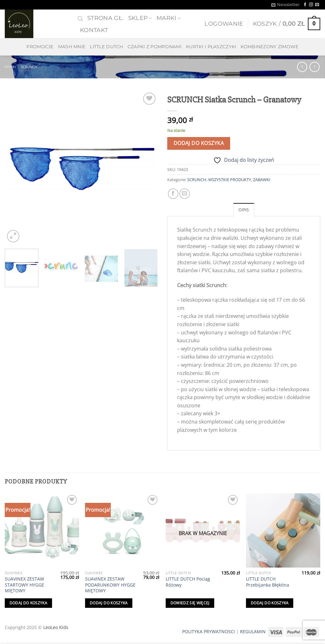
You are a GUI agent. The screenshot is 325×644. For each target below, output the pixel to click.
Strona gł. (106, 18)
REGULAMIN (253, 631)
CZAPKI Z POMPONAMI (155, 47)
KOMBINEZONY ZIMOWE (269, 47)
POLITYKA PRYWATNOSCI (209, 631)
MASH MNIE (72, 47)
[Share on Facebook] (173, 194)
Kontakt (94, 30)
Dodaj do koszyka (199, 143)
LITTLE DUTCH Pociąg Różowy (188, 582)
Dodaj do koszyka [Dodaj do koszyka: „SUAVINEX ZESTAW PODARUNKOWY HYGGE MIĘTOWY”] (109, 603)
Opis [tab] (244, 210)
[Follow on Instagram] (311, 5)
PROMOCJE (40, 47)
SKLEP (140, 18)
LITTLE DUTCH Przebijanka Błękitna (268, 582)
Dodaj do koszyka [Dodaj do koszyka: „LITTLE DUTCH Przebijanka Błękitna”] (270, 603)
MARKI (169, 18)
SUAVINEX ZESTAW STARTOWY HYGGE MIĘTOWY (24, 585)
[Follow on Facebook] (305, 5)
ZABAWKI (262, 180)
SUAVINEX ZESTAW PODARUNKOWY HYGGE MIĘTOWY (110, 585)
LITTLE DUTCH (106, 47)
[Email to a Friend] (185, 194)
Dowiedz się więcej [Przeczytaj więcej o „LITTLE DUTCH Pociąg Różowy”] (190, 603)
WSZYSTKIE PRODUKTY (230, 180)
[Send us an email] (317, 5)
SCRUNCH (29, 67)
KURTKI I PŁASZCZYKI (211, 47)
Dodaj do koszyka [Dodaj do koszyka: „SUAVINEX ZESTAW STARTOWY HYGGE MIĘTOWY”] (29, 603)
